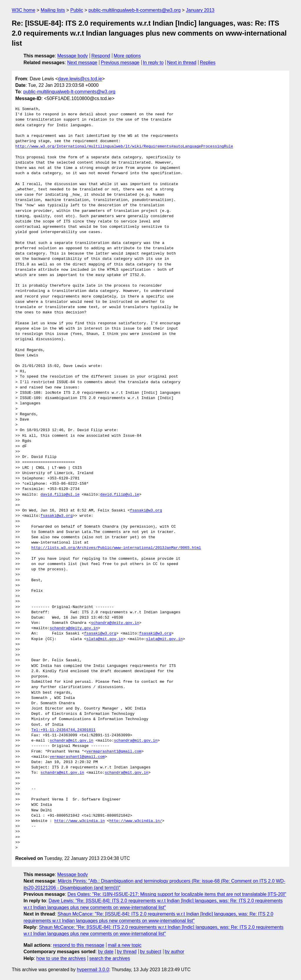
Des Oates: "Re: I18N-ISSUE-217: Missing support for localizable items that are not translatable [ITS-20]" (177, 894)
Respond (101, 56)
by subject (150, 952)
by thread (127, 952)
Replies (208, 63)
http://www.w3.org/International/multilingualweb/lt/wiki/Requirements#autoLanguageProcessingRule (124, 147)
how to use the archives (61, 958)
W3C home (24, 10)
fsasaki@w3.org (146, 511)
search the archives (110, 958)
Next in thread (182, 63)
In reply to (153, 63)
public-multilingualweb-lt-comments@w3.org (134, 10)
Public (77, 10)
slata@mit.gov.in (105, 639)
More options (127, 56)
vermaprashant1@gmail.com (114, 752)
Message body (73, 56)
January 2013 (200, 10)
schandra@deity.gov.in (115, 623)
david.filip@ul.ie (60, 495)
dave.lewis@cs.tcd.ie (80, 79)
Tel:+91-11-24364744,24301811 (63, 730)
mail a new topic (125, 945)
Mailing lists (53, 10)
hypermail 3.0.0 (93, 970)
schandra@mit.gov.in (71, 741)
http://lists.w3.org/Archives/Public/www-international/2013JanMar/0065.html (116, 548)
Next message (82, 63)
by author (174, 952)
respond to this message (78, 945)
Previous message (120, 63)
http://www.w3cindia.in (80, 821)
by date (106, 952)
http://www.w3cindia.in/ (136, 821)
